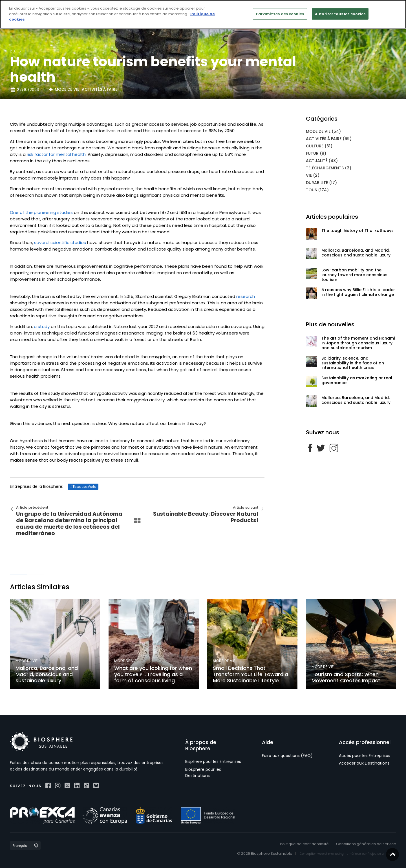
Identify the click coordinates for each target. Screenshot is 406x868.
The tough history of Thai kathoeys (358, 231)
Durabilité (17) (321, 183)
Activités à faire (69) (329, 139)
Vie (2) (313, 175)
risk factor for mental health (56, 154)
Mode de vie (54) (323, 131)
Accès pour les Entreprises (365, 756)
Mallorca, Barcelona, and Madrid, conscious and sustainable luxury (356, 253)
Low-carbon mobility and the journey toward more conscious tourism (354, 275)
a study (42, 326)
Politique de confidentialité (304, 844)
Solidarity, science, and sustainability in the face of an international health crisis (353, 363)
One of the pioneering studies (41, 212)
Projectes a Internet (382, 854)
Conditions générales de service (366, 844)
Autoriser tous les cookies (340, 14)
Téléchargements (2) (329, 168)
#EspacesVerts (83, 487)
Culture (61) (319, 146)
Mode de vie (67, 89)
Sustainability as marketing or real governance (357, 380)
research (245, 296)
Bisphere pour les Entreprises (213, 761)
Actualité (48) (322, 161)
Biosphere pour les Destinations (203, 772)
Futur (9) (316, 153)
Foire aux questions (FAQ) (287, 756)
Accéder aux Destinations (364, 763)
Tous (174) (317, 190)
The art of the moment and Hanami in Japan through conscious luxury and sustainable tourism (358, 343)
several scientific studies (60, 243)
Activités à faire (100, 89)
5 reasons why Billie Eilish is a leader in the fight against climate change (358, 292)
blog (15, 51)
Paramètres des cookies (280, 14)
